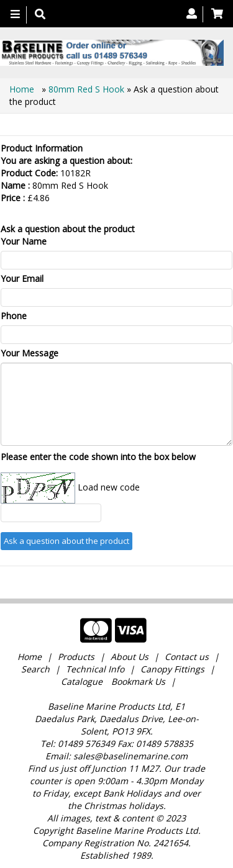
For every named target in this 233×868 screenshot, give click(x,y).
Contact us (187, 657)
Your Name (24, 241)
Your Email (22, 278)
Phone (14, 316)
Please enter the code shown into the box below (98, 457)
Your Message (30, 353)
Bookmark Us (138, 681)
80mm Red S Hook (86, 89)
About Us (130, 657)
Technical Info (95, 669)
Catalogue (82, 681)
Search (37, 669)
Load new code (109, 487)
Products (76, 657)
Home (23, 89)
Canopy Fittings (172, 669)
